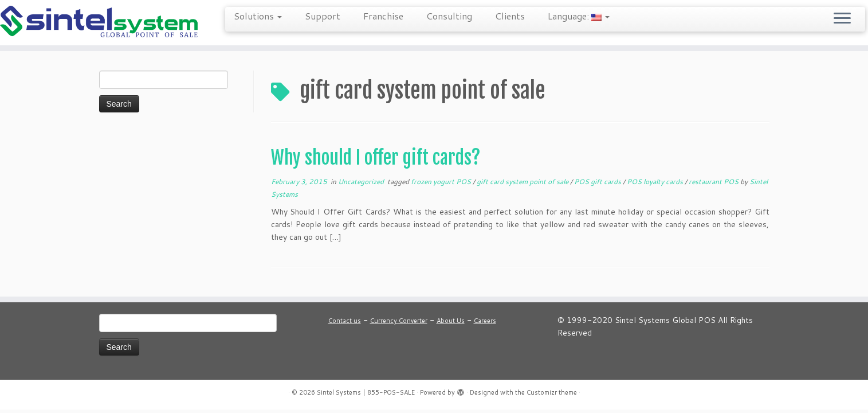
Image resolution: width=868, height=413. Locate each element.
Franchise (383, 16)
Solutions (258, 16)
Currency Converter (399, 321)
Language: (579, 16)
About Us (451, 321)
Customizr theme (552, 392)
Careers (485, 321)
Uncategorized (362, 182)
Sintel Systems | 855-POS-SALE (366, 392)
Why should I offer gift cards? (376, 158)
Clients (510, 16)
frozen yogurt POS (442, 182)
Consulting (449, 16)
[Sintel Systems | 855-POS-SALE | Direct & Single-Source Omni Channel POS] (100, 23)
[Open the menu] (842, 19)
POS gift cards (598, 182)
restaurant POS (714, 182)
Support (323, 16)
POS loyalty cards (656, 182)
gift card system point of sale (523, 182)
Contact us (345, 321)
